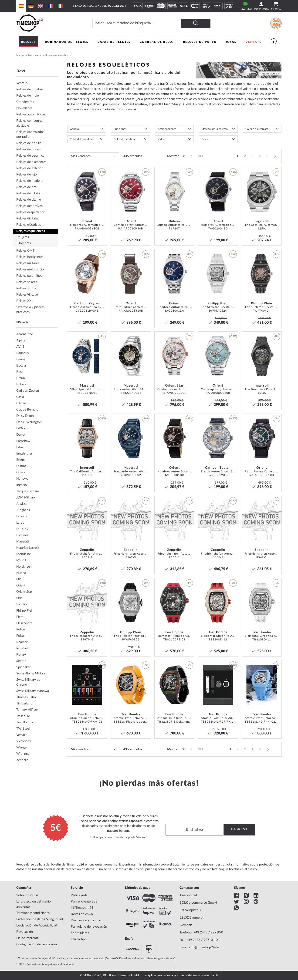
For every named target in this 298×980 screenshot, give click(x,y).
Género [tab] (74, 129)
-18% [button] (189, 172)
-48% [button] (277, 336)
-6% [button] (189, 665)
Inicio (20, 55)
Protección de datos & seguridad (40, 919)
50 (191, 156)
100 (200, 156)
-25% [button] (233, 501)
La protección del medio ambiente (34, 904)
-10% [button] (189, 501)
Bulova (186, 104)
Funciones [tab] (120, 129)
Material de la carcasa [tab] (215, 129)
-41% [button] (233, 172)
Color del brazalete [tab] (81, 139)
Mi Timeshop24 (82, 908)
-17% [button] (102, 172)
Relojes (33, 55)
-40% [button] (146, 172)
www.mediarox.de (205, 975)
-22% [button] (102, 501)
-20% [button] (146, 254)
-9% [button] (102, 336)
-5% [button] (189, 583)
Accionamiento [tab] (167, 129)
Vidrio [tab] (161, 139)
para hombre (153, 99)
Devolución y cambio (86, 920)
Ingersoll (155, 104)
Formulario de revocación (89, 927)
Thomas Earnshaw (134, 104)
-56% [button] (102, 418)
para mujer (132, 99)
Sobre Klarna (80, 933)
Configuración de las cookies (37, 944)
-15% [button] (102, 665)
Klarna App (79, 939)
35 (184, 156)
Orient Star (170, 104)
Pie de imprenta (27, 938)
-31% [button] (189, 418)
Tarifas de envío (82, 914)
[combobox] (144, 23)
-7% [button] (146, 665)
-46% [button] (233, 254)
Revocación (25, 932)
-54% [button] (277, 172)
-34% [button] (277, 254)
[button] (102, 181)
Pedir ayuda (79, 895)
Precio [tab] (205, 139)
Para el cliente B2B (84, 902)
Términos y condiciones (33, 913)
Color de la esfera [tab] (124, 139)
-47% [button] (102, 254)
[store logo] (50, 23)
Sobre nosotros (27, 895)
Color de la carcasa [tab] (257, 129)
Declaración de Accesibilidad (37, 926)
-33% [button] (189, 254)
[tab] (37, 102)
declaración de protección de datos (69, 869)
